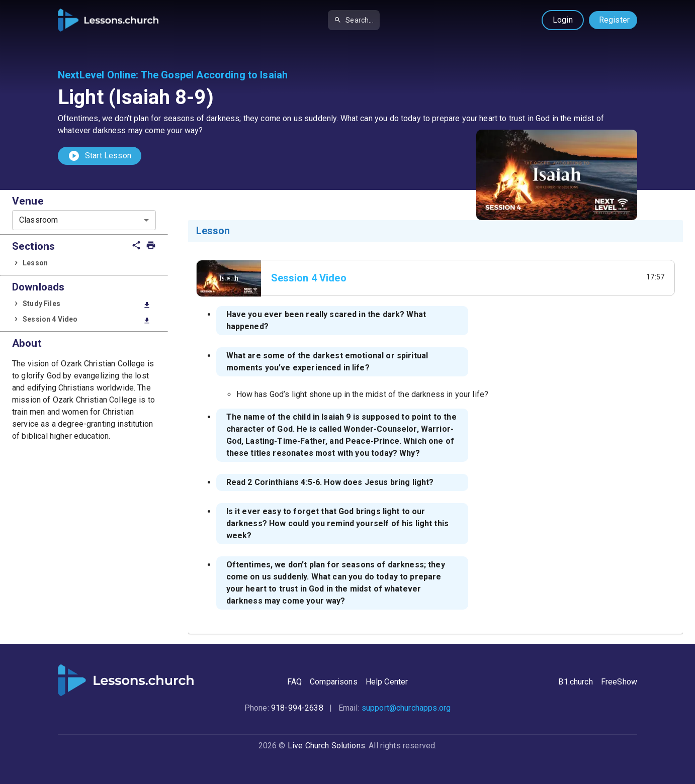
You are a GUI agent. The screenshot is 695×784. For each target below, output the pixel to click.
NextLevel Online (97, 75)
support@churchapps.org (406, 708)
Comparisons (334, 682)
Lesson (35, 263)
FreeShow (619, 682)
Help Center (387, 682)
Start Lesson (100, 156)
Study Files (86, 304)
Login (563, 20)
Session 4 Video (86, 320)
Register (614, 20)
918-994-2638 (297, 708)
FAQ (294, 682)
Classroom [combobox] (38, 220)
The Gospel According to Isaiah (214, 75)
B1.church (575, 682)
